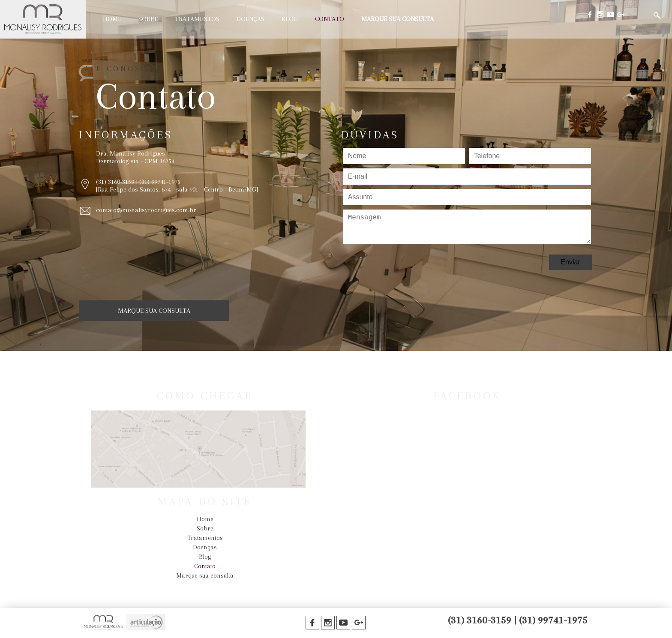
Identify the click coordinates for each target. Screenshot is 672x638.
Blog (290, 19)
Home (112, 19)
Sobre (148, 19)
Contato (330, 19)
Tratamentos (197, 19)
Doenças (250, 19)
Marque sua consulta (397, 19)
